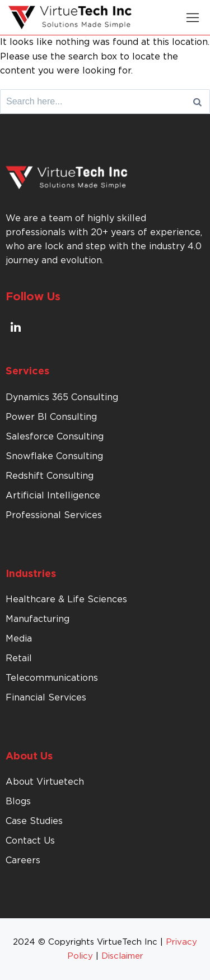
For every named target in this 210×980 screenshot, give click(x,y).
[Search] (197, 102)
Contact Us (30, 841)
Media (19, 639)
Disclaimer (122, 956)
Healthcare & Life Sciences (66, 599)
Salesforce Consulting (55, 437)
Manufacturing (38, 619)
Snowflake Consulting (54, 456)
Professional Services (54, 515)
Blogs (18, 802)
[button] (193, 17)
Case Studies (34, 821)
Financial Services (46, 698)
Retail (19, 658)
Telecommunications (52, 678)
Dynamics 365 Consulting (62, 397)
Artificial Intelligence (53, 496)
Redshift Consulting (50, 476)
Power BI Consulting (51, 417)
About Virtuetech (45, 782)
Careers (23, 860)
